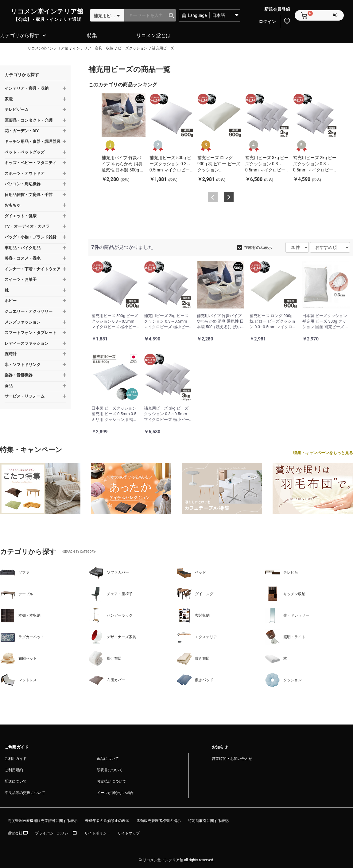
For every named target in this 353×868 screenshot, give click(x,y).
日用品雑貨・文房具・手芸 (29, 194)
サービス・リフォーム (25, 395)
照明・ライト (285, 636)
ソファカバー (109, 571)
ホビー (11, 300)
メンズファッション (23, 321)
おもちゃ (13, 204)
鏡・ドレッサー (287, 615)
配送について (16, 780)
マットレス (18, 679)
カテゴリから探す (20, 35)
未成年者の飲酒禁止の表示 (107, 820)
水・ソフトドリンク (23, 364)
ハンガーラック (111, 615)
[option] (124, 137)
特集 (92, 35)
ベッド (191, 571)
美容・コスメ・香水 (23, 257)
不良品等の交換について (25, 792)
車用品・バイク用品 (23, 247)
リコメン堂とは (153, 35)
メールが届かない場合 (115, 792)
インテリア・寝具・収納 (27, 87)
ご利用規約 (14, 769)
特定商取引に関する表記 (208, 820)
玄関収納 (193, 615)
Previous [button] (213, 196)
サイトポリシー (97, 832)
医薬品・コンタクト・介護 (29, 119)
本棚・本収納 (20, 615)
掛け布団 (105, 658)
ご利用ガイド (16, 758)
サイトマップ (129, 832)
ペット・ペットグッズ (25, 151)
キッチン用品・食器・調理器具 (33, 141)
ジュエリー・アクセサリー (29, 310)
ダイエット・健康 (21, 215)
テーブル (17, 593)
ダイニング (195, 593)
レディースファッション (27, 342)
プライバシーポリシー (56, 832)
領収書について (110, 769)
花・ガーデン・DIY (22, 130)
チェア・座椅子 (111, 593)
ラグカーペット (22, 636)
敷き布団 (193, 658)
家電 (9, 98)
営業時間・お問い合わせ (232, 758)
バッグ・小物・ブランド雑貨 (31, 236)
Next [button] (229, 196)
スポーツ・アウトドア (25, 173)
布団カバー (107, 679)
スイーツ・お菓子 (21, 279)
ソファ (15, 571)
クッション (283, 679)
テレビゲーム (17, 109)
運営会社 (18, 832)
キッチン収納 (285, 593)
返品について (108, 758)
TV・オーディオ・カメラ (27, 225)
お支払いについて (111, 780)
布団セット (18, 658)
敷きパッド (195, 679)
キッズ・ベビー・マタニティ (31, 162)
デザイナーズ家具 (112, 636)
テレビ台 (281, 571)
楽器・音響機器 (19, 374)
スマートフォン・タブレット (31, 332)
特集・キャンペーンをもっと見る (323, 452)
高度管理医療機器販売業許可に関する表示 (43, 820)
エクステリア (197, 636)
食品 (9, 385)
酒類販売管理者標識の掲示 (159, 820)
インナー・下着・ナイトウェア (33, 268)
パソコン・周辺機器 (23, 183)
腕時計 (11, 353)
